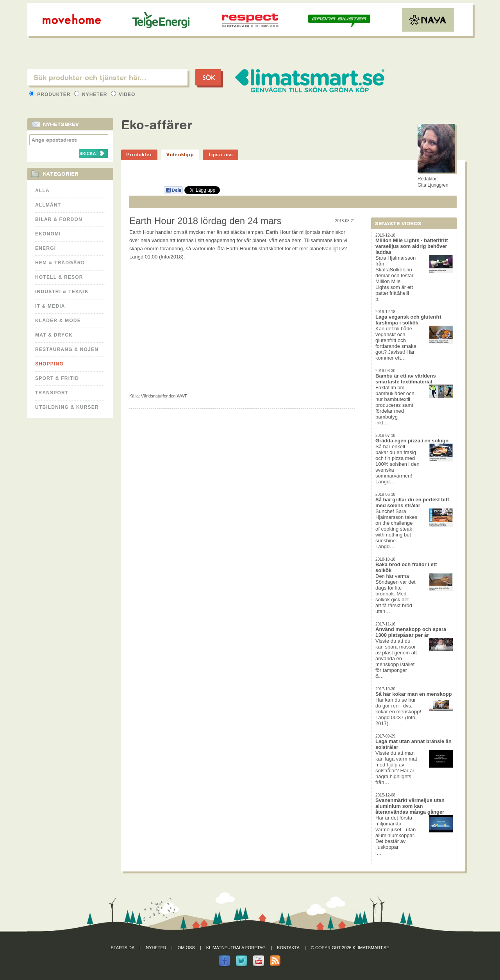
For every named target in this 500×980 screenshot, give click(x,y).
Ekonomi (48, 234)
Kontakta (288, 948)
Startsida (123, 948)
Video (123, 94)
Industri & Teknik (62, 292)
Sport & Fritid (57, 378)
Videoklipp (180, 154)
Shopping (49, 364)
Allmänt (48, 205)
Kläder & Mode (58, 321)
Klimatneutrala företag (236, 948)
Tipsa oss (221, 154)
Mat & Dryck (54, 335)
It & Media (50, 306)
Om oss (186, 948)
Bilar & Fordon (59, 219)
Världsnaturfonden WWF (164, 396)
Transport (52, 393)
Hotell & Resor (59, 277)
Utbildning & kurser (67, 407)
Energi (46, 248)
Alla (42, 191)
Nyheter (92, 94)
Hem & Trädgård (60, 263)
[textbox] (107, 77)
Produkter (51, 94)
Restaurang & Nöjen (67, 349)
